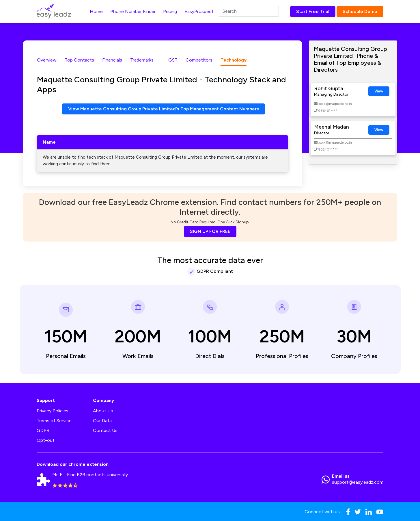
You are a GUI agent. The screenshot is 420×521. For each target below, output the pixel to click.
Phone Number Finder (133, 11)
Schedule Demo (360, 11)
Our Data (102, 421)
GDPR (43, 430)
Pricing (170, 11)
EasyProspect (199, 11)
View (379, 91)
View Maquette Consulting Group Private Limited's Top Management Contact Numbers (164, 109)
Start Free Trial (313, 11)
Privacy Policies (53, 411)
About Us (103, 411)
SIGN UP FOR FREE (210, 231)
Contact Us (105, 430)
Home (96, 11)
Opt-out (46, 440)
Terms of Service (54, 421)
